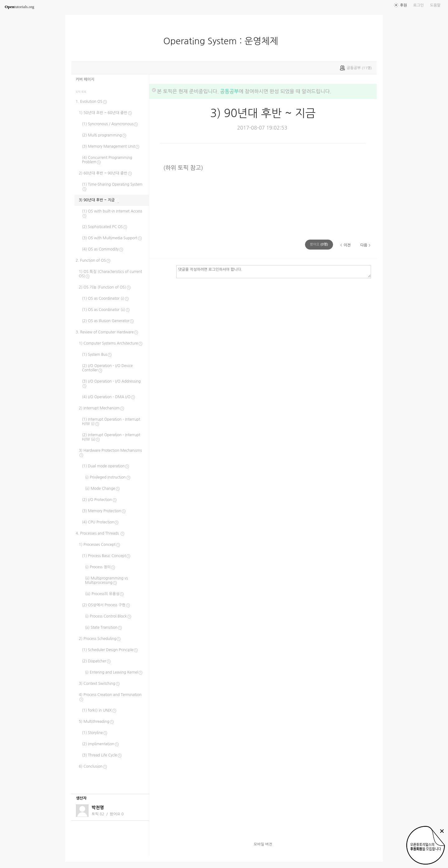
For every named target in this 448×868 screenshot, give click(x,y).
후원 (404, 5)
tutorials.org (19, 7)
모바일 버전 (263, 844)
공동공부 (229, 91)
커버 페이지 (85, 79)
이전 (347, 245)
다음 (364, 245)
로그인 (418, 5)
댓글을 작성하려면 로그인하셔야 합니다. (274, 271)
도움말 (435, 5)
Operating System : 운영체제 (223, 41)
